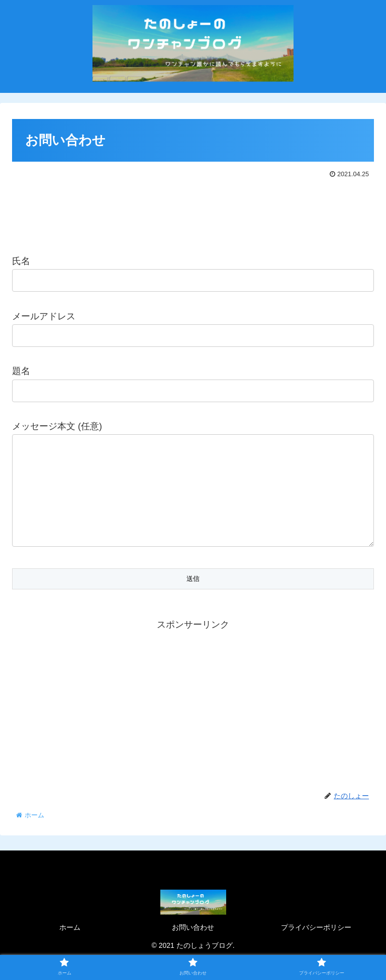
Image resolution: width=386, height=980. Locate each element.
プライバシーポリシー (316, 947)
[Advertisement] (193, 211)
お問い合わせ (193, 947)
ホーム (70, 947)
